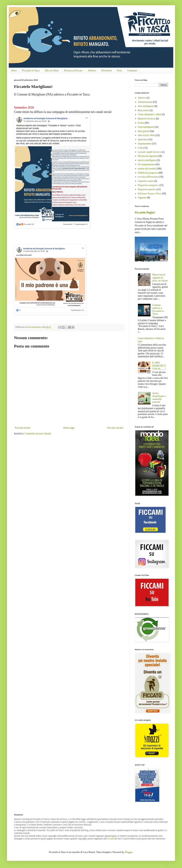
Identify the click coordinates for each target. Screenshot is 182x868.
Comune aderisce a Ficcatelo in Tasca (158, 309)
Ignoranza (143, 139)
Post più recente (23, 428)
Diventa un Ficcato (73, 71)
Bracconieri (144, 110)
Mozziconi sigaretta (148, 156)
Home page (69, 428)
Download (106, 71)
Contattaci (132, 71)
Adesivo (142, 98)
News (14, 71)
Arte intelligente (146, 106)
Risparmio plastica (147, 189)
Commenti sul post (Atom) (38, 434)
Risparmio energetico (148, 185)
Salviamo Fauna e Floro (150, 194)
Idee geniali (144, 131)
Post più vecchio (115, 428)
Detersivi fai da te (147, 119)
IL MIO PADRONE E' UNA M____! (159, 366)
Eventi (141, 123)
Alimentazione (145, 102)
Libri (140, 148)
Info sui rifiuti (52, 71)
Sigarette (142, 198)
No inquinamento (146, 164)
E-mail (111, 839)
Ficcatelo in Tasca (31, 71)
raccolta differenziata (148, 177)
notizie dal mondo (147, 169)
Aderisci (92, 71)
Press (119, 71)
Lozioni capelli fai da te (150, 152)
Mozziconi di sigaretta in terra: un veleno (160, 278)
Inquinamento (145, 144)
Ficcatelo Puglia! (145, 212)
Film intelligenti (146, 127)
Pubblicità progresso (148, 173)
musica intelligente (147, 160)
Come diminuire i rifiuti (150, 114)
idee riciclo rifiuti (146, 135)
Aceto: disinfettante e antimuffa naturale (159, 398)
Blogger (129, 852)
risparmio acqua (146, 181)
